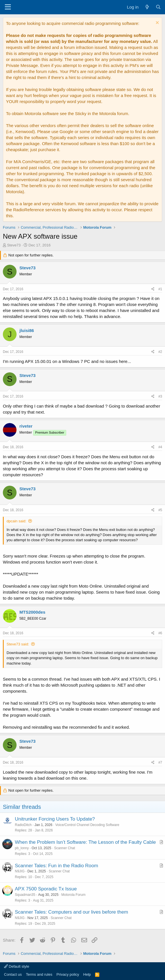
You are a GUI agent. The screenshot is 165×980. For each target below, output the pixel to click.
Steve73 (14, 245)
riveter (26, 426)
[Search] (158, 7)
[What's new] (147, 7)
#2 (160, 352)
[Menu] (8, 7)
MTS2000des (32, 612)
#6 (160, 633)
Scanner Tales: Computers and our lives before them (72, 912)
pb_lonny (22, 848)
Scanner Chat (64, 848)
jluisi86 (27, 330)
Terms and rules (39, 974)
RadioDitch (23, 825)
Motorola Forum (74, 895)
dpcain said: (16, 521)
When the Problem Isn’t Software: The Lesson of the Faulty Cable (85, 842)
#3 (160, 396)
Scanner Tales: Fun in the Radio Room (57, 866)
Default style (17, 966)
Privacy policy (68, 974)
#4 (160, 447)
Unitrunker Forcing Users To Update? (55, 819)
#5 (160, 510)
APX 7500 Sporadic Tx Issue (46, 889)
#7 (160, 762)
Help (87, 974)
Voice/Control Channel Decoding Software (87, 825)
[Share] (153, 289)
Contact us (13, 974)
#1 (160, 289)
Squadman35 (25, 895)
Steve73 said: (18, 644)
